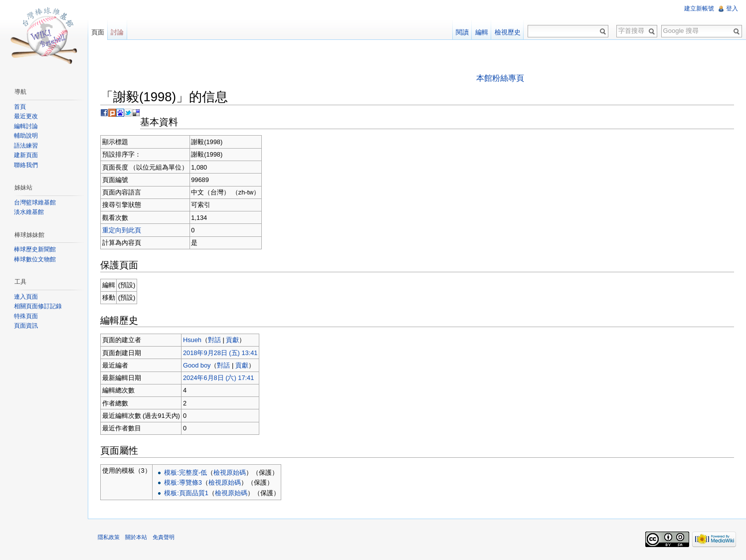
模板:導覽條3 (183, 482)
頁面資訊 (26, 326)
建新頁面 (26, 155)
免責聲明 (164, 537)
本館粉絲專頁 (500, 78)
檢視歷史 (508, 32)
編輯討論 (26, 126)
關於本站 (136, 537)
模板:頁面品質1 (186, 493)
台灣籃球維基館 (35, 202)
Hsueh (192, 340)
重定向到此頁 (122, 230)
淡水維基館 (29, 212)
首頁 (20, 107)
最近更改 (26, 116)
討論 (117, 32)
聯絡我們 (26, 165)
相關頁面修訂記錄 (38, 306)
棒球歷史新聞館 (35, 249)
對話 (214, 340)
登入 (732, 8)
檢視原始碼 (230, 472)
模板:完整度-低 (186, 472)
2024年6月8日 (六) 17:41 (218, 378)
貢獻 (232, 340)
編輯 (482, 32)
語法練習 (26, 146)
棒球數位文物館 (35, 259)
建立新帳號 (699, 8)
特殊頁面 (26, 316)
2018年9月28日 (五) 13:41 (220, 353)
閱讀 (462, 32)
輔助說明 (26, 136)
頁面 (98, 32)
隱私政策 (109, 537)
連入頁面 (26, 297)
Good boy (197, 365)
